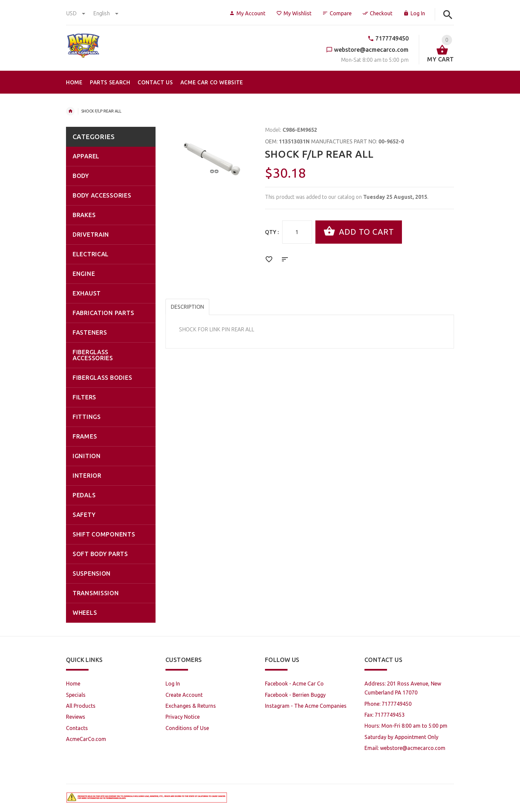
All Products (81, 706)
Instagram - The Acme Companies (306, 706)
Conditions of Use (187, 728)
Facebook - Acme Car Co (294, 684)
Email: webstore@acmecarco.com (405, 748)
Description (187, 307)
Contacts (77, 728)
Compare (337, 13)
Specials (76, 695)
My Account (247, 13)
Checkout (377, 13)
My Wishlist (294, 13)
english (106, 13)
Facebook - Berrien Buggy (295, 695)
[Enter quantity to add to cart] (297, 232)
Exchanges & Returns (191, 706)
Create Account (184, 695)
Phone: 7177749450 (388, 704)
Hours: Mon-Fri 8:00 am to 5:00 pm (406, 726)
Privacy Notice (183, 717)
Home (70, 111)
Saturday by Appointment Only (401, 737)
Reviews (76, 717)
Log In (414, 13)
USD (76, 13)
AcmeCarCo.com (86, 739)
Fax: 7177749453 (385, 715)
